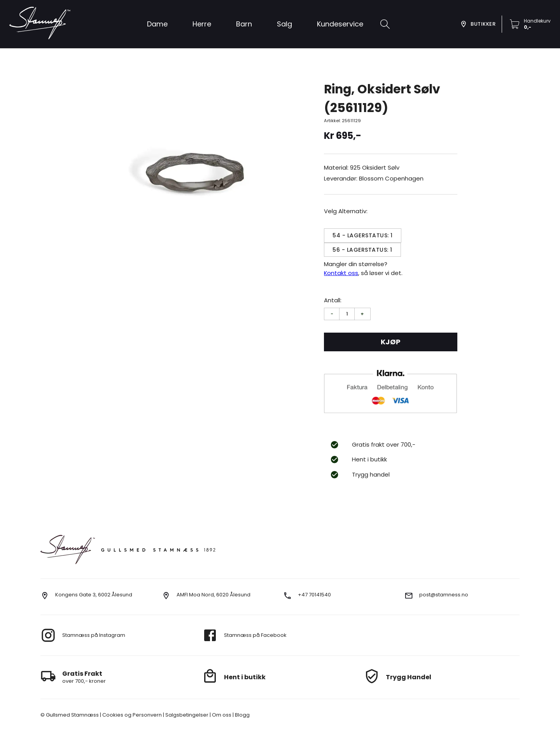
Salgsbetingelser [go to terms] (186, 715)
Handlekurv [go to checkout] (537, 21)
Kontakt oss (341, 273)
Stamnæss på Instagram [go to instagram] (94, 635)
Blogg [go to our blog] (242, 715)
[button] (284, 24)
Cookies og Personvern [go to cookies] (131, 715)
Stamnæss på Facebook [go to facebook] (255, 635)
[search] (385, 24)
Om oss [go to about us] (221, 715)
